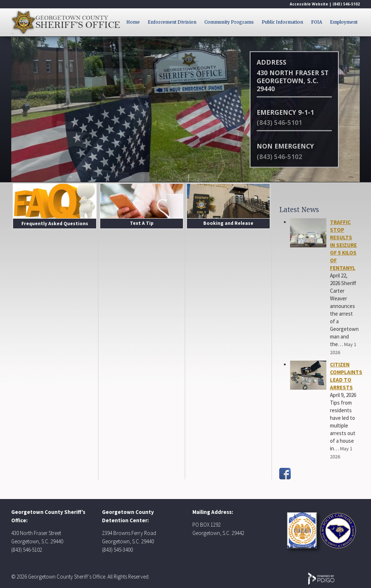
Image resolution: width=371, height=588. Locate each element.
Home (133, 22)
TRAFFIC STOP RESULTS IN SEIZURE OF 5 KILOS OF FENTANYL (343, 245)
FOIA (317, 22)
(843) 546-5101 (279, 122)
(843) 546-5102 (346, 4)
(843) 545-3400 (117, 550)
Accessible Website (309, 4)
